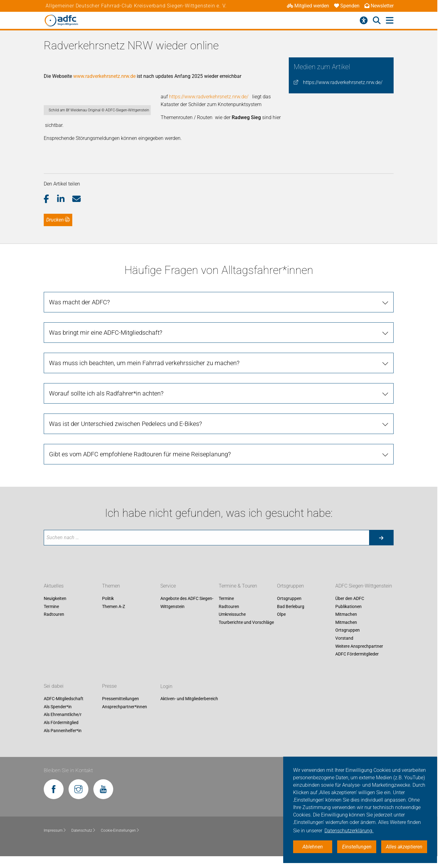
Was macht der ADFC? (79, 313)
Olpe (281, 625)
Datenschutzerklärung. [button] (349, 831)
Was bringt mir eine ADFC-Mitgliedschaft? (106, 343)
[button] (50, 210)
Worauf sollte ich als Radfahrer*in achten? (106, 404)
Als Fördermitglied (61, 733)
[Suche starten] (381, 548)
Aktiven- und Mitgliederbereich (189, 710)
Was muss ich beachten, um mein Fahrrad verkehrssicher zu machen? (144, 374)
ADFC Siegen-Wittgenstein (364, 597)
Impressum (55, 841)
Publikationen (348, 617)
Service (168, 597)
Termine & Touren (238, 597)
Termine (51, 617)
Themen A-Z (114, 617)
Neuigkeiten (55, 610)
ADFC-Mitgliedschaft (64, 710)
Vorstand (344, 649)
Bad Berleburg (291, 617)
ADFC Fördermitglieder (357, 665)
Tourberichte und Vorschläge (246, 633)
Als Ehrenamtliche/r (63, 726)
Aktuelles (54, 597)
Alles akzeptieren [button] (404, 847)
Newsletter (379, 6)
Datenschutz (84, 841)
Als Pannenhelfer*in (63, 741)
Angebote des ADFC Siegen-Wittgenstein (187, 614)
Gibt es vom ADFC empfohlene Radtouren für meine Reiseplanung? (140, 465)
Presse (109, 697)
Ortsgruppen (290, 597)
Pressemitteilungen (121, 710)
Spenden (347, 6)
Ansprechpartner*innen (125, 718)
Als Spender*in (58, 718)
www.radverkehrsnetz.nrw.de (104, 76)
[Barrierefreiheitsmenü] (364, 20)
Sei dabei (54, 697)
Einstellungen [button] (357, 847)
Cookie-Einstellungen (120, 841)
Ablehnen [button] (313, 847)
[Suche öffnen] (377, 20)
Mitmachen (346, 625)
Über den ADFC (350, 610)
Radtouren (54, 625)
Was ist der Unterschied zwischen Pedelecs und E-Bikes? (125, 435)
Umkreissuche (232, 625)
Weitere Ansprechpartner (359, 657)
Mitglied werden (308, 6)
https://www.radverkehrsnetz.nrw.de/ (343, 82)
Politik (108, 610)
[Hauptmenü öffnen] (390, 21)
